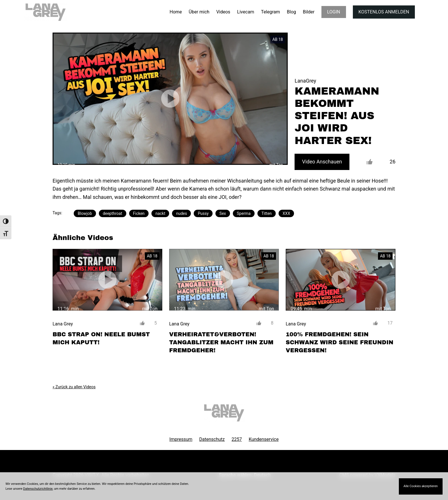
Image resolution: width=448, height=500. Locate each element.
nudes (181, 213)
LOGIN (334, 12)
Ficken (139, 213)
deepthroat (113, 213)
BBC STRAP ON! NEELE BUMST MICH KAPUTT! (101, 338)
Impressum (181, 439)
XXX (286, 213)
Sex (223, 213)
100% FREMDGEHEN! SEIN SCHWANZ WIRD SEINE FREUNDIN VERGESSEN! (340, 342)
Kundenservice (264, 439)
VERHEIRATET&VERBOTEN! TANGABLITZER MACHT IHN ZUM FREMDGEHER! (221, 342)
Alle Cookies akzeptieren (421, 486)
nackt (160, 213)
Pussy (203, 213)
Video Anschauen (322, 162)
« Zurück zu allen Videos (74, 387)
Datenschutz (212, 439)
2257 (237, 439)
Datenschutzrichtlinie (38, 489)
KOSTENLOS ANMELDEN (384, 12)
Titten (267, 213)
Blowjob (85, 213)
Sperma (244, 213)
